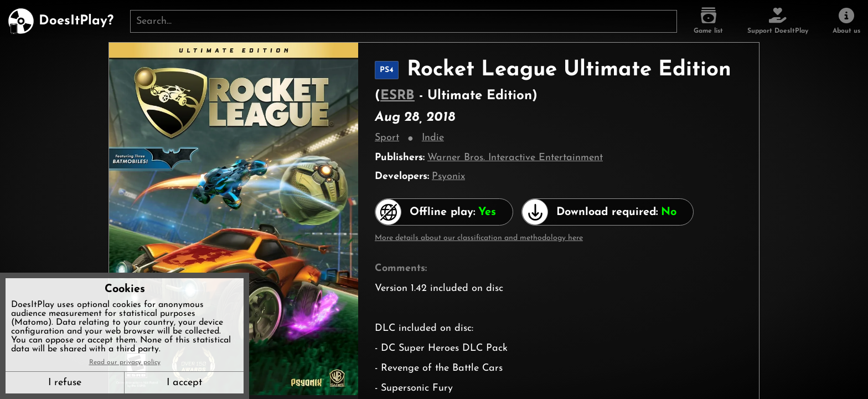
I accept (184, 383)
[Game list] (708, 21)
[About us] (846, 21)
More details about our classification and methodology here (479, 238)
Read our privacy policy (125, 362)
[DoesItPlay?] (61, 21)
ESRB (397, 96)
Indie (433, 138)
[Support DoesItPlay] (778, 21)
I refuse (65, 383)
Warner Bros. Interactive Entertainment (515, 158)
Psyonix (448, 177)
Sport (387, 138)
